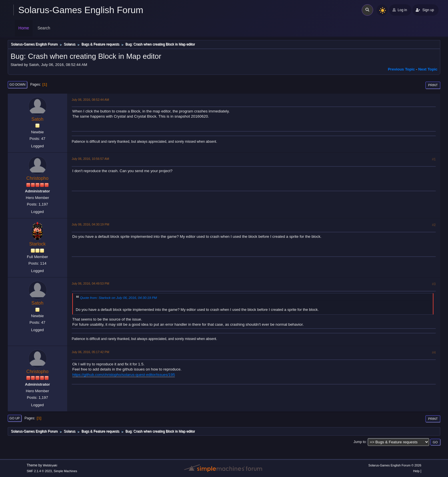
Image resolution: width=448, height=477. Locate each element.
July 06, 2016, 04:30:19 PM (90, 224)
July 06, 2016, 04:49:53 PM (90, 283)
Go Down (17, 84)
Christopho (37, 178)
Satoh (37, 119)
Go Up (15, 418)
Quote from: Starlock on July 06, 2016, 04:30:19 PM (118, 298)
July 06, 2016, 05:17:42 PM (90, 352)
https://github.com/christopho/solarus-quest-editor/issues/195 (124, 375)
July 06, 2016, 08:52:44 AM (90, 100)
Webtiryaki (50, 465)
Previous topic (401, 69)
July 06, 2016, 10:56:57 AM (90, 159)
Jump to (360, 442)
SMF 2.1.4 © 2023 (39, 471)
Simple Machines (65, 471)
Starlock (37, 244)
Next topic (428, 69)
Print (433, 85)
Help (416, 471)
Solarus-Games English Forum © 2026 (395, 465)
